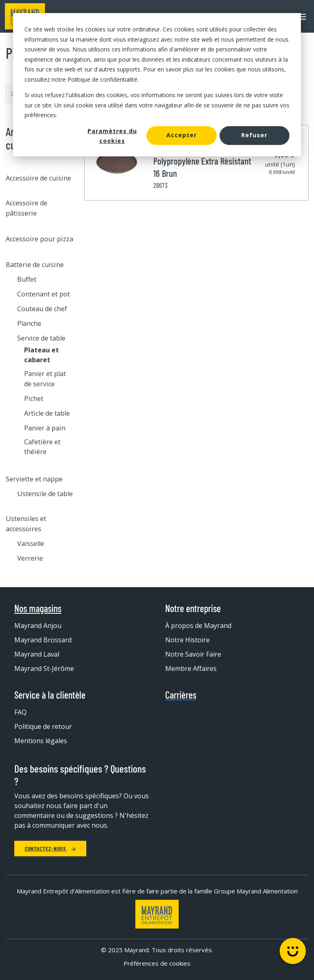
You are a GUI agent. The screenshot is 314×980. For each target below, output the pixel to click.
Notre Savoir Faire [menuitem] (193, 654)
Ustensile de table (45, 494)
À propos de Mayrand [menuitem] (198, 626)
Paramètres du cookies (112, 136)
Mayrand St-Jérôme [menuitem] (44, 668)
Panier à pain (45, 428)
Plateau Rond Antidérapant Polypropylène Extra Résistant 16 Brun (202, 161)
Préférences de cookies (157, 963)
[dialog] (157, 85)
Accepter (182, 135)
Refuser (254, 135)
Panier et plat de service (45, 379)
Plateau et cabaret (41, 355)
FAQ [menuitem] (20, 712)
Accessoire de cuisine (38, 178)
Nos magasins (38, 608)
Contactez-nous (50, 848)
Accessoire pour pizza (39, 239)
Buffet (27, 279)
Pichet (34, 399)
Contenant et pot (44, 294)
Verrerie (30, 558)
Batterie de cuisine (35, 265)
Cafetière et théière (42, 447)
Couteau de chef (42, 309)
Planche (29, 323)
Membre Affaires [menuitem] (191, 668)
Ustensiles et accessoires (26, 523)
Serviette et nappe (34, 479)
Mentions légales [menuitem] (41, 741)
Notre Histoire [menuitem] (187, 640)
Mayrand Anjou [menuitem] (38, 626)
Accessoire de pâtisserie (27, 208)
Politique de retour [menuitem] (43, 726)
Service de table (41, 338)
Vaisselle (31, 543)
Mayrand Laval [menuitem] (37, 654)
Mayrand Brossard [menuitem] (43, 640)
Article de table (47, 413)
